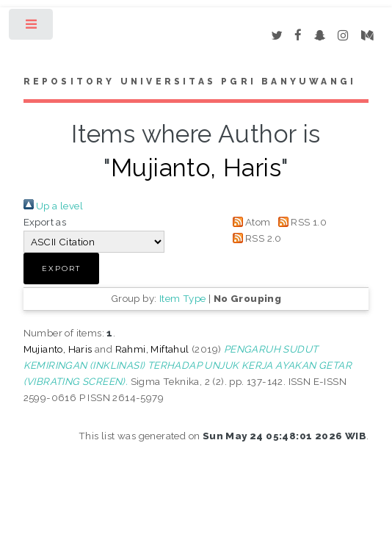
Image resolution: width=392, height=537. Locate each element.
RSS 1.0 (300, 222)
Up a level (53, 206)
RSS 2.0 (255, 238)
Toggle (32, 28)
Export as (45, 222)
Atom (249, 222)
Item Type (183, 298)
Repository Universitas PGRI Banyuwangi (190, 82)
